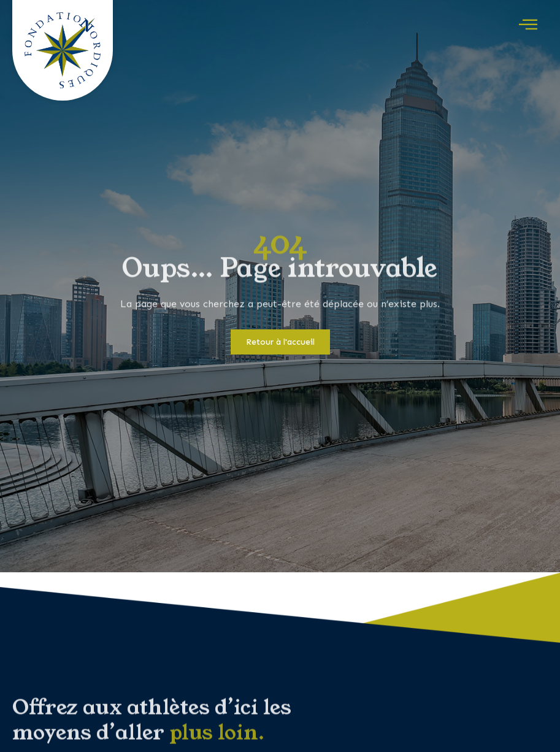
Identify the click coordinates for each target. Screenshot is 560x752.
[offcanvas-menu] (528, 25)
